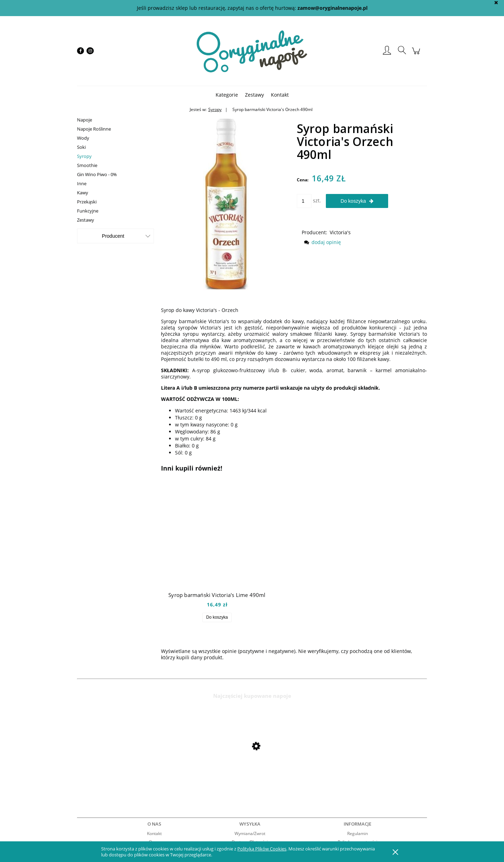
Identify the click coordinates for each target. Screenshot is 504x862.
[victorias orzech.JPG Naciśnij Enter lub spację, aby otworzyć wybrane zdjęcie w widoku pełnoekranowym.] (226, 202)
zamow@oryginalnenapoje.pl (332, 8)
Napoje (85, 120)
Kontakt (154, 833)
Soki (81, 147)
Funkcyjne (88, 211)
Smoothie (87, 165)
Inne (82, 183)
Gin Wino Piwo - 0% (97, 174)
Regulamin (358, 833)
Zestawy (86, 220)
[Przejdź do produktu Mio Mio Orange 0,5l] (133, 765)
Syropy (84, 156)
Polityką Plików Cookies (262, 849)
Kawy (83, 193)
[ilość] (304, 201)
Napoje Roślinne (94, 129)
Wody (83, 138)
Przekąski (87, 202)
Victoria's (340, 232)
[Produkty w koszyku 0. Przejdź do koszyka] (417, 54)
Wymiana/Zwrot (250, 833)
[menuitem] (227, 95)
